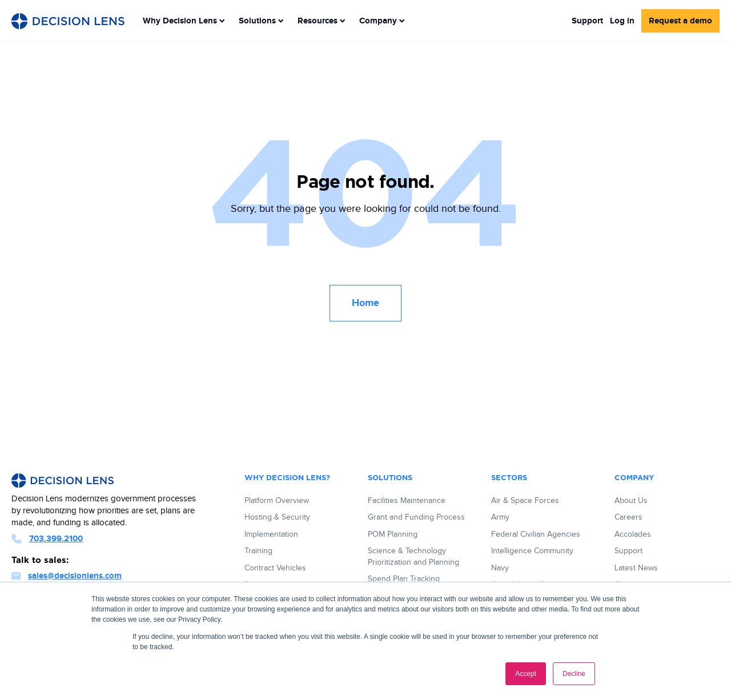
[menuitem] (184, 21)
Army (500, 517)
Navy (500, 568)
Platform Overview (277, 501)
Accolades (633, 534)
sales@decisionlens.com (67, 576)
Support (587, 21)
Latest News (636, 568)
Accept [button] (526, 674)
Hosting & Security (277, 517)
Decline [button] (574, 674)
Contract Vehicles (275, 568)
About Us (631, 501)
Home (365, 303)
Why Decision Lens (184, 21)
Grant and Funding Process (416, 517)
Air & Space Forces (525, 501)
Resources (322, 21)
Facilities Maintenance (407, 501)
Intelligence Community (532, 551)
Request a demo (680, 21)
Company (382, 21)
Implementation (271, 534)
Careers (628, 517)
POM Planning (393, 534)
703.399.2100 (47, 539)
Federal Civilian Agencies (536, 534)
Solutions (261, 21)
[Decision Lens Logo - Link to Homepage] (68, 21)
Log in (622, 21)
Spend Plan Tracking (404, 579)
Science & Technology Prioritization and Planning (413, 557)
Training (258, 551)
